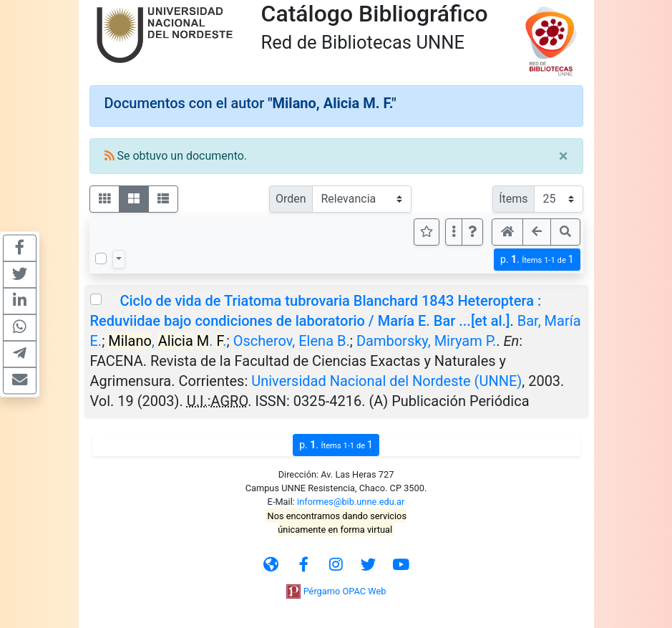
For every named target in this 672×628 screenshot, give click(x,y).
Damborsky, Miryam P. (426, 341)
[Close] (564, 156)
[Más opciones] (454, 232)
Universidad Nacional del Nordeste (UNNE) (386, 381)
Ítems (513, 199)
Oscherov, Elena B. (292, 341)
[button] (472, 232)
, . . (167, 341)
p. (537, 260)
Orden (291, 199)
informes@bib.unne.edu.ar (351, 502)
